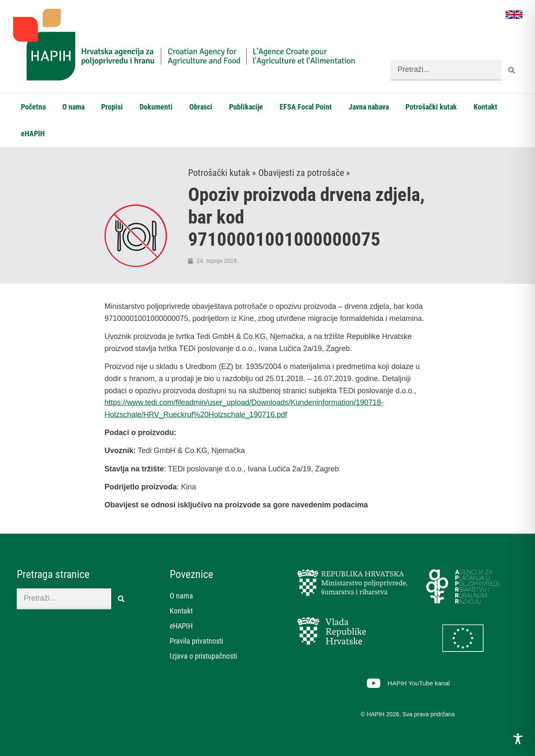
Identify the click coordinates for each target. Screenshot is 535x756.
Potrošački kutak (431, 107)
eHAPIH (33, 134)
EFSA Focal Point (306, 107)
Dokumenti (156, 107)
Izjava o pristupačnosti (203, 656)
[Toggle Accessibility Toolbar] (518, 739)
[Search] (512, 70)
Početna (33, 107)
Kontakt (485, 107)
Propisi (112, 107)
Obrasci (201, 107)
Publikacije (246, 107)
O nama (73, 107)
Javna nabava (369, 107)
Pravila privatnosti (196, 641)
